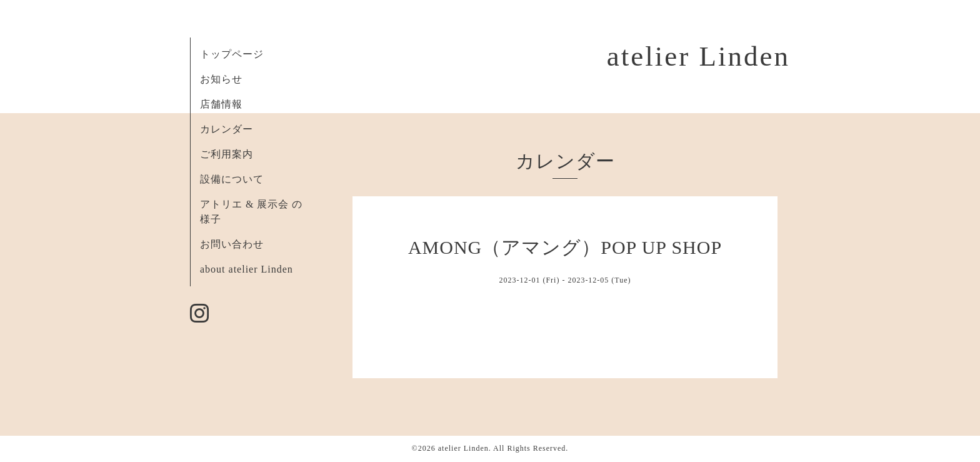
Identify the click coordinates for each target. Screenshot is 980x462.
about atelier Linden (247, 269)
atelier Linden (698, 56)
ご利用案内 (227, 154)
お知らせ (221, 79)
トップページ (232, 54)
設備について (232, 179)
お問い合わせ (232, 244)
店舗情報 (221, 104)
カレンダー (227, 129)
